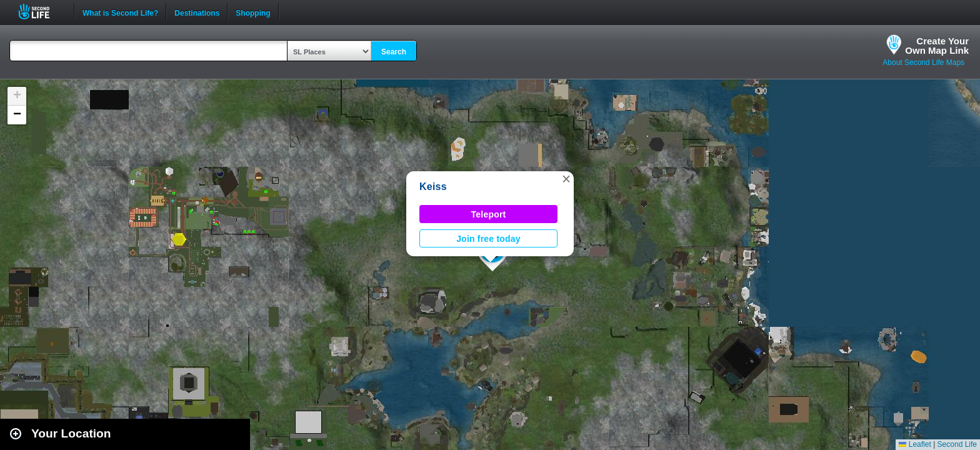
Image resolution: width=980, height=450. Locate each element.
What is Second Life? (120, 12)
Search (394, 52)
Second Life (41, 12)
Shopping (253, 12)
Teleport (489, 214)
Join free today (488, 239)
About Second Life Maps (923, 62)
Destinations (197, 12)
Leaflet (915, 444)
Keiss (433, 187)
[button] (566, 179)
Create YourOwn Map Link (937, 46)
